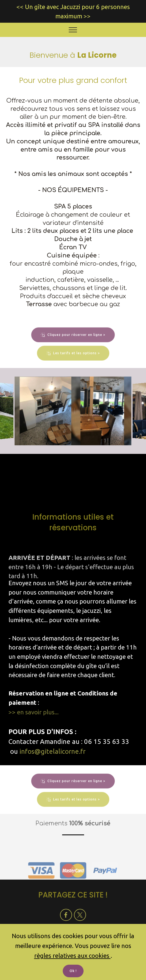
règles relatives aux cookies (72, 956)
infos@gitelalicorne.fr (52, 751)
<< (20, 7)
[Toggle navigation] (73, 30)
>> (87, 16)
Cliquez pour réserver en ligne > (73, 344)
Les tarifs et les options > (73, 362)
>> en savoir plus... (34, 712)
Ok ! (73, 971)
